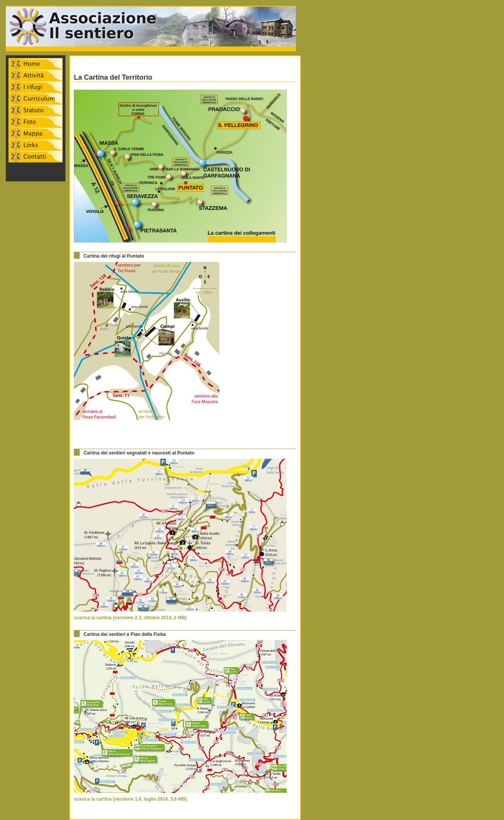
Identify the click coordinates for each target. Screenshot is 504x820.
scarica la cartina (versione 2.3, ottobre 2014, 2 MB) (130, 618)
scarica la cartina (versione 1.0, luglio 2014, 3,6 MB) (130, 799)
